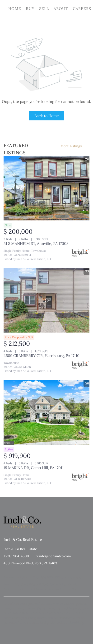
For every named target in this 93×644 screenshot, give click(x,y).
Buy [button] (30, 9)
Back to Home (47, 116)
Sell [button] (44, 9)
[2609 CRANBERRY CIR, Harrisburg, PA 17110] (46, 300)
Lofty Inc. (26, 577)
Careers (82, 9)
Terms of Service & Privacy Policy (25, 584)
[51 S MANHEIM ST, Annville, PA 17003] (46, 188)
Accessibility (68, 589)
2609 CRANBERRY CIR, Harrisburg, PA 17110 (42, 356)
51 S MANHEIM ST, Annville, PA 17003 (36, 243)
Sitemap (52, 589)
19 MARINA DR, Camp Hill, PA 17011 (34, 468)
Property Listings (33, 589)
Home (15, 9)
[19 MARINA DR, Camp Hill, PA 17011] (46, 412)
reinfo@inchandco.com (53, 556)
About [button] (61, 9)
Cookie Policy (58, 584)
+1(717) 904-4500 (16, 556)
